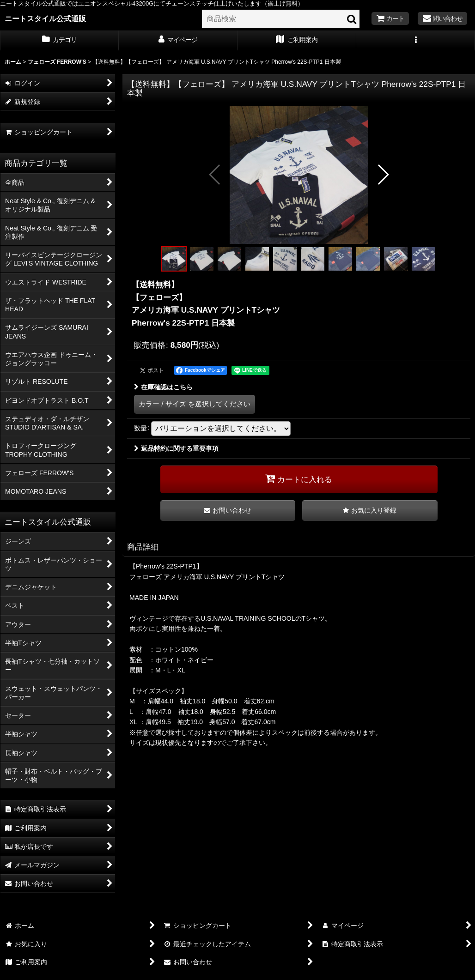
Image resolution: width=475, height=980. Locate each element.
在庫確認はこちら (163, 387)
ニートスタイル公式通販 (45, 18)
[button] (416, 41)
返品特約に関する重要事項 (176, 448)
